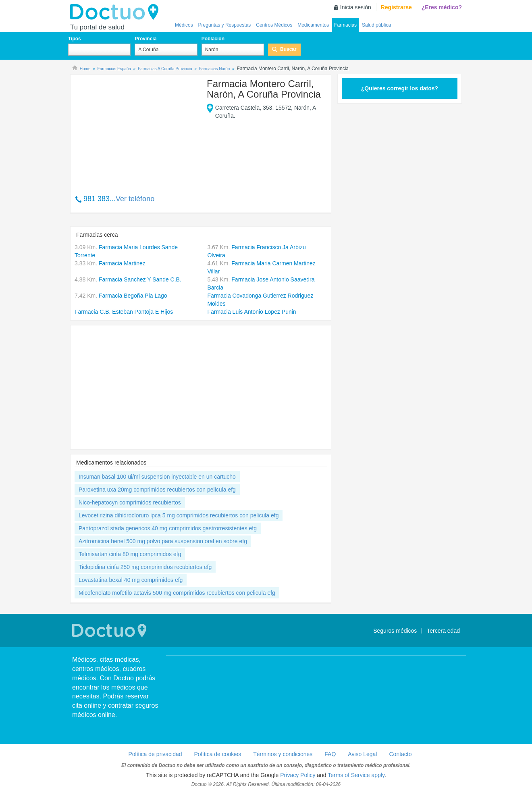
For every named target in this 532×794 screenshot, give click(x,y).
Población (213, 39)
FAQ (330, 754)
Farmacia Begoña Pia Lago (133, 296)
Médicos (184, 25)
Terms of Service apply (356, 775)
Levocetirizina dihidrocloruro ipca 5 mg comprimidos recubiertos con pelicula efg (179, 515)
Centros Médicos (274, 25)
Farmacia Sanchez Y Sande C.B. (140, 279)
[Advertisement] (136, 130)
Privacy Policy (298, 775)
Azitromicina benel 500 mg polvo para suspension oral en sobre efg (163, 541)
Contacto (400, 754)
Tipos (75, 39)
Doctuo (116, 12)
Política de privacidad (155, 754)
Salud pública (376, 25)
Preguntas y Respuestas (225, 25)
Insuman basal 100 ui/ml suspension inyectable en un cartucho (157, 477)
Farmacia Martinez (122, 263)
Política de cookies (218, 754)
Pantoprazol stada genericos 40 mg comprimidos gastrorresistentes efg (168, 528)
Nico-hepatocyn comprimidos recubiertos (130, 502)
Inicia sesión (356, 7)
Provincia (145, 39)
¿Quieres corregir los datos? (400, 88)
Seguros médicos (395, 631)
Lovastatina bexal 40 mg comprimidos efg (131, 580)
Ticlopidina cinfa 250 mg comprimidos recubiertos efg (145, 567)
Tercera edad (443, 631)
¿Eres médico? (442, 7)
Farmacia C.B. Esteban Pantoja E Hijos (124, 312)
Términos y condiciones (283, 754)
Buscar (288, 49)
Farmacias (345, 25)
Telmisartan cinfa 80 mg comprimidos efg (130, 554)
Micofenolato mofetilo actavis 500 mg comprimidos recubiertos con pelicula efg (177, 593)
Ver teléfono (135, 199)
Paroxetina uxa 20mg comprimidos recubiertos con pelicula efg (157, 490)
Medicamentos (313, 25)
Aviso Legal (362, 754)
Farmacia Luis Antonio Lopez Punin (251, 312)
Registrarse (396, 7)
